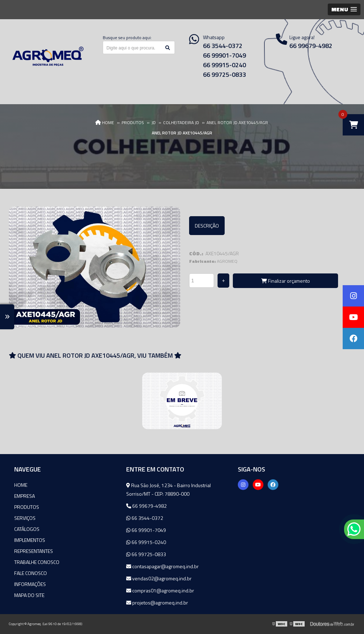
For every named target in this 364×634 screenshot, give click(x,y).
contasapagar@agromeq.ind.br (162, 566)
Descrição (207, 226)
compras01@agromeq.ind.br (160, 590)
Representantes (34, 551)
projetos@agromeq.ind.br (157, 603)
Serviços (25, 518)
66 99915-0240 (224, 65)
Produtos (27, 507)
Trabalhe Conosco (37, 562)
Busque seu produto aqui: (127, 38)
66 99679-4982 (146, 506)
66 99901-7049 (224, 55)
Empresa (25, 496)
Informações (30, 584)
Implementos (30, 540)
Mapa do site (29, 595)
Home (21, 485)
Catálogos (27, 529)
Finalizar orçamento (286, 281)
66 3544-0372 (223, 46)
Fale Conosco (31, 573)
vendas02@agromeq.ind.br (159, 578)
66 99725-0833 (224, 74)
